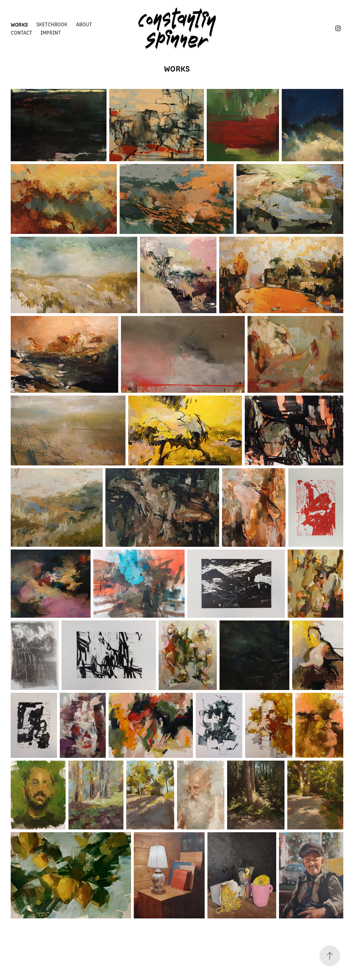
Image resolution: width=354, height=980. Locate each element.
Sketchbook (52, 24)
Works (19, 24)
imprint (51, 32)
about (84, 24)
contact (21, 32)
